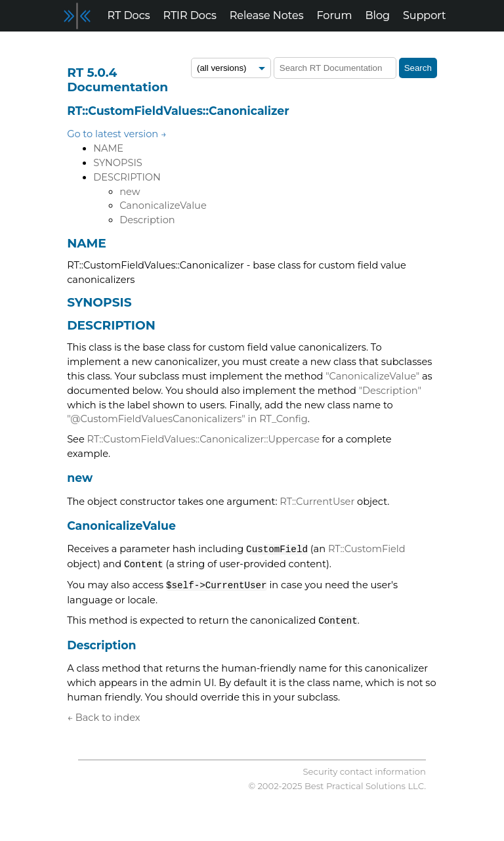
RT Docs (129, 15)
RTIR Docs (189, 15)
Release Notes (267, 15)
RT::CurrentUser (317, 502)
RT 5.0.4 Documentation (117, 80)
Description (147, 220)
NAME (108, 148)
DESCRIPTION (127, 177)
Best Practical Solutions (355, 786)
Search (418, 68)
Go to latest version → (117, 134)
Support (424, 15)
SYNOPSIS (118, 163)
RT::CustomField (367, 550)
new (130, 192)
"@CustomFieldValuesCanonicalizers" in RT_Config (187, 419)
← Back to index (103, 718)
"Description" (390, 391)
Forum (335, 15)
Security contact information (365, 771)
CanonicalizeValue (163, 205)
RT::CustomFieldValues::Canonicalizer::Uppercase (204, 439)
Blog (378, 15)
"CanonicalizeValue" (372, 376)
